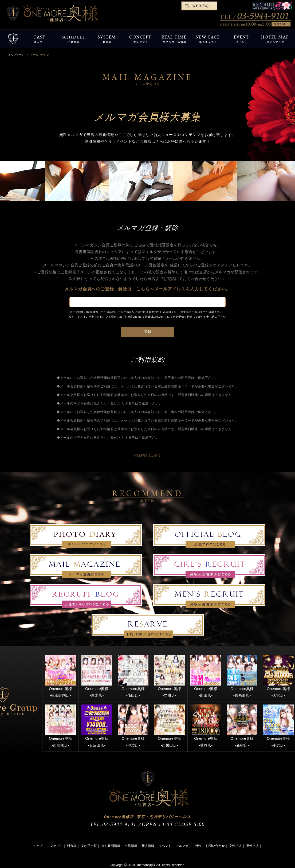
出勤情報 (131, 846)
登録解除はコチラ (148, 456)
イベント (165, 846)
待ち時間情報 (111, 846)
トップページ (16, 55)
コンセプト (55, 846)
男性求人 (253, 846)
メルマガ (182, 846)
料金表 (72, 846)
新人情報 (148, 846)
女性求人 (235, 846)
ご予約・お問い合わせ (209, 846)
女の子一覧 (89, 846)
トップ (38, 846)
